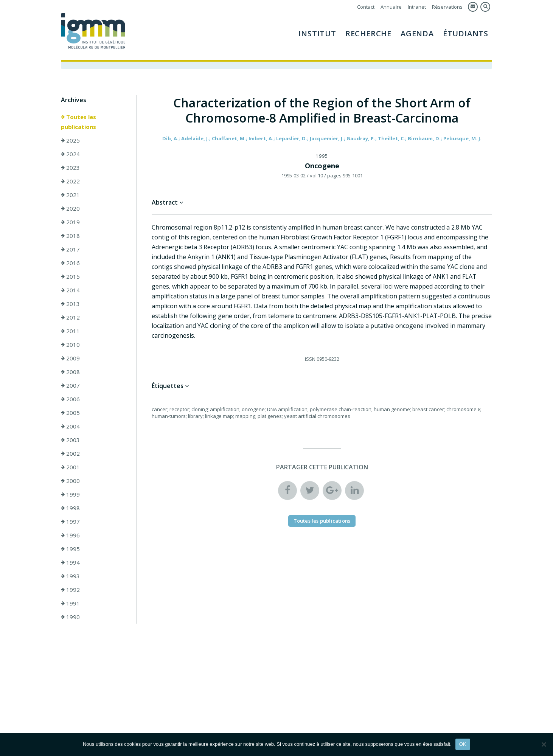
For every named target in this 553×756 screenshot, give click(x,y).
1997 (70, 522)
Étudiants (466, 33)
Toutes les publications (78, 122)
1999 (70, 494)
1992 (70, 590)
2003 (70, 440)
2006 (70, 399)
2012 (70, 317)
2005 (70, 413)
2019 (70, 222)
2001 (70, 467)
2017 (70, 249)
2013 (70, 304)
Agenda (417, 33)
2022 (70, 181)
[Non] (544, 744)
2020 (70, 208)
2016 (70, 263)
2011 (70, 331)
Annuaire (391, 7)
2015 (70, 276)
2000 (70, 481)
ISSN (310, 359)
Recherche (368, 33)
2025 (70, 140)
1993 (70, 576)
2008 (70, 372)
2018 (70, 236)
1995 (70, 549)
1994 (70, 562)
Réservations (447, 7)
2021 (70, 195)
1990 (70, 617)
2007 (70, 385)
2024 (70, 154)
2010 (70, 345)
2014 (70, 290)
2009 (70, 358)
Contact (366, 7)
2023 (70, 168)
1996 (70, 535)
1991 (70, 603)
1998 (70, 508)
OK (463, 744)
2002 (70, 453)
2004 (70, 426)
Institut (317, 33)
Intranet (417, 7)
